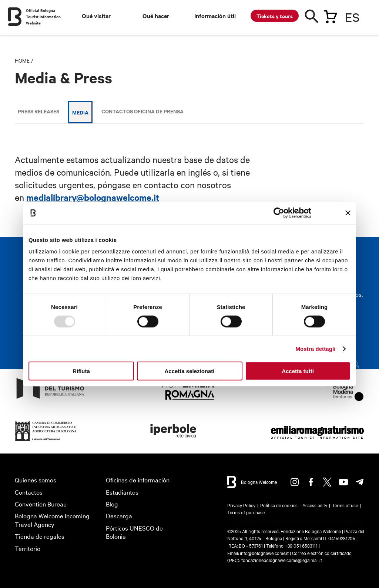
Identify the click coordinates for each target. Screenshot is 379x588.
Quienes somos (36, 480)
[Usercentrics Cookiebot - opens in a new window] (279, 213)
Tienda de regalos (40, 536)
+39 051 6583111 (302, 545)
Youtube (343, 482)
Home (22, 60)
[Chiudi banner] (348, 213)
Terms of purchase (246, 512)
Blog (112, 504)
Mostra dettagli (315, 348)
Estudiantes (122, 492)
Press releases (38, 111)
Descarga (119, 516)
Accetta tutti (298, 371)
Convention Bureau (41, 504)
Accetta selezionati (189, 371)
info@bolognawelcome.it (264, 553)
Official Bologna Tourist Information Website (43, 16)
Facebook (311, 482)
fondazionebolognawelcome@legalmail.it (282, 560)
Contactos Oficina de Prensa (142, 111)
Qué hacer (156, 16)
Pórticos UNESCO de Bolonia (134, 532)
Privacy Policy (241, 505)
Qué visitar (96, 16)
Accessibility (315, 505)
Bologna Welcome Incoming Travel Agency (52, 520)
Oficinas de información (138, 480)
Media (80, 112)
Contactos (29, 492)
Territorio (28, 548)
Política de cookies (279, 505)
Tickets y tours (275, 16)
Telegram (360, 482)
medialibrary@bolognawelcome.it (93, 197)
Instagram (295, 482)
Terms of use (345, 505)
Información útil (215, 16)
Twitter (327, 482)
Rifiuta (81, 371)
